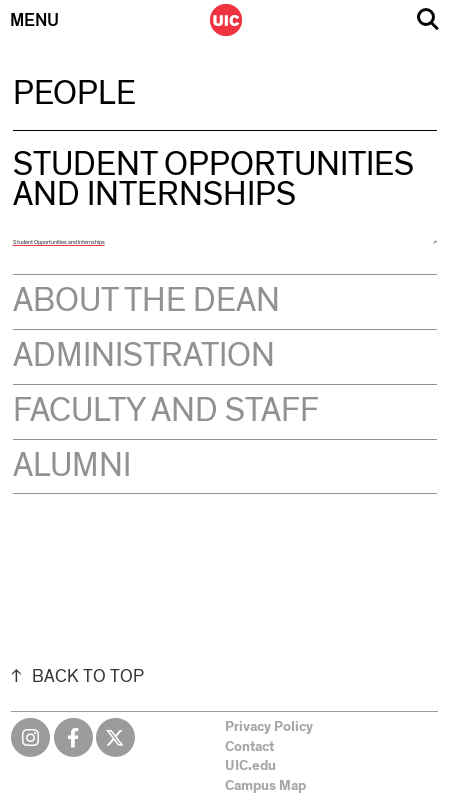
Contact (249, 747)
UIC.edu (250, 766)
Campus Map (265, 786)
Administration (144, 356)
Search (428, 19)
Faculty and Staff (166, 411)
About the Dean (146, 301)
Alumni (72, 466)
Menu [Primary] (34, 21)
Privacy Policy (269, 727)
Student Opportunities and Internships (59, 242)
